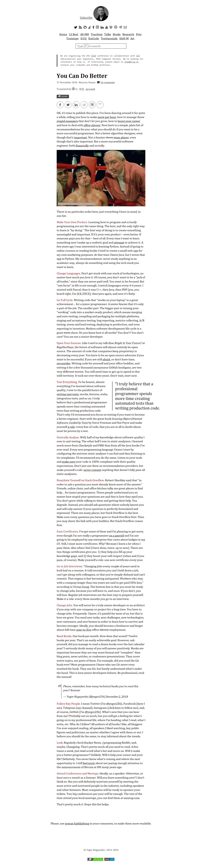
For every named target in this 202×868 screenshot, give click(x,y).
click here (115, 708)
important (81, 137)
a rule (71, 427)
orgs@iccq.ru (131, 62)
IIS (138, 56)
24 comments (108, 82)
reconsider (64, 363)
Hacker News (93, 743)
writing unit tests (68, 394)
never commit (92, 470)
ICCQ (84, 38)
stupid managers (67, 121)
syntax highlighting (77, 823)
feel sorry (89, 763)
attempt (119, 242)
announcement (71, 767)
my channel (84, 708)
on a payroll (116, 536)
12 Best (74, 34)
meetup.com (132, 798)
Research (128, 34)
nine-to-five (84, 630)
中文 (82, 89)
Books (117, 34)
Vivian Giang (81, 587)
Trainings (72, 38)
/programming (112, 743)
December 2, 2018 (117, 697)
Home (63, 34)
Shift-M (124, 38)
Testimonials (109, 38)
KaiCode (94, 38)
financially (82, 146)
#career (75, 690)
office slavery (92, 125)
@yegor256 (114, 704)
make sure (69, 462)
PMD (101, 445)
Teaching (97, 34)
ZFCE (86, 294)
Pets (139, 34)
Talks (108, 34)
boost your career (129, 121)
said (129, 480)
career (63, 96)
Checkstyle (85, 445)
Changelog (73, 747)
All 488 (85, 34)
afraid (106, 359)
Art (132, 38)
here (140, 704)
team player (121, 137)
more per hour (107, 117)
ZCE (79, 294)
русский (90, 89)
